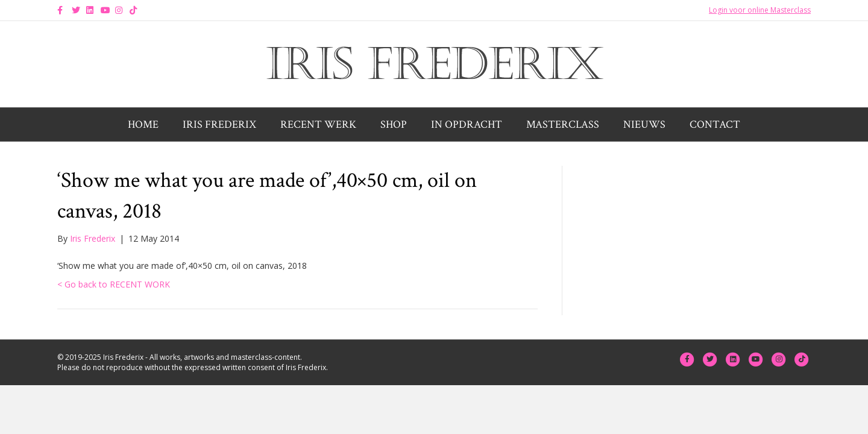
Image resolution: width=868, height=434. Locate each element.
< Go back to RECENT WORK (114, 284)
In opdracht (467, 124)
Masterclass (563, 124)
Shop (394, 124)
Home (143, 124)
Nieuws (644, 124)
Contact (715, 124)
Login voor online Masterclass (760, 10)
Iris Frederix (219, 124)
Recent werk (318, 124)
